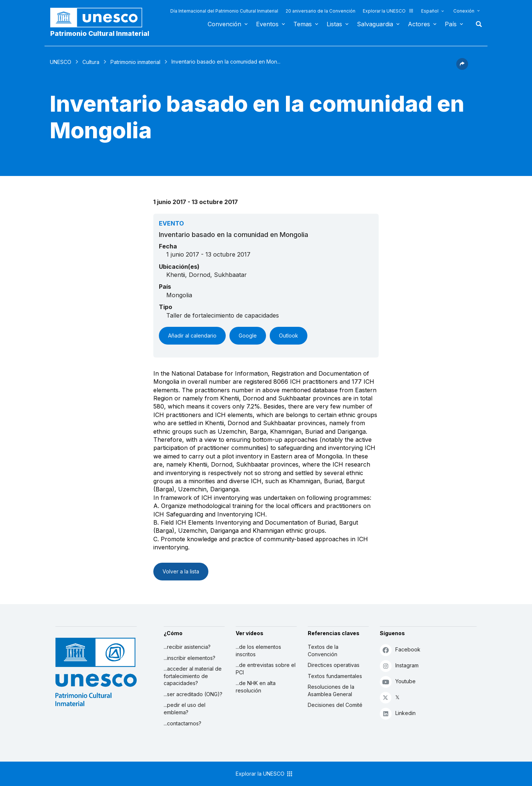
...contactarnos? (183, 723)
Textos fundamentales (335, 676)
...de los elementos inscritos (258, 651)
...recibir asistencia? (187, 647)
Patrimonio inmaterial (135, 62)
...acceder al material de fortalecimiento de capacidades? (193, 676)
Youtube (398, 682)
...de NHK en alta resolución (256, 687)
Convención (224, 24)
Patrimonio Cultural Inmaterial (100, 33)
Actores (419, 24)
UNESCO (61, 62)
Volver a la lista (181, 571)
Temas (303, 24)
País (451, 24)
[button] (462, 68)
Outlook (289, 336)
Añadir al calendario (192, 336)
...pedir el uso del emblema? (185, 709)
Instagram (399, 666)
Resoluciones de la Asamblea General (331, 690)
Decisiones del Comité (335, 705)
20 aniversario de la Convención (320, 11)
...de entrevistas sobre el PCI (266, 669)
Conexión (464, 11)
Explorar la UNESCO (388, 11)
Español (430, 11)
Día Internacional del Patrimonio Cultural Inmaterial (224, 11)
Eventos (267, 24)
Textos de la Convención (323, 651)
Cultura (91, 62)
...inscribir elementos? (190, 658)
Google (248, 336)
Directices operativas (334, 665)
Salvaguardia (375, 24)
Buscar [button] (477, 24)
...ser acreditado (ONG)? (193, 694)
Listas (334, 24)
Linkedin (398, 713)
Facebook (400, 650)
